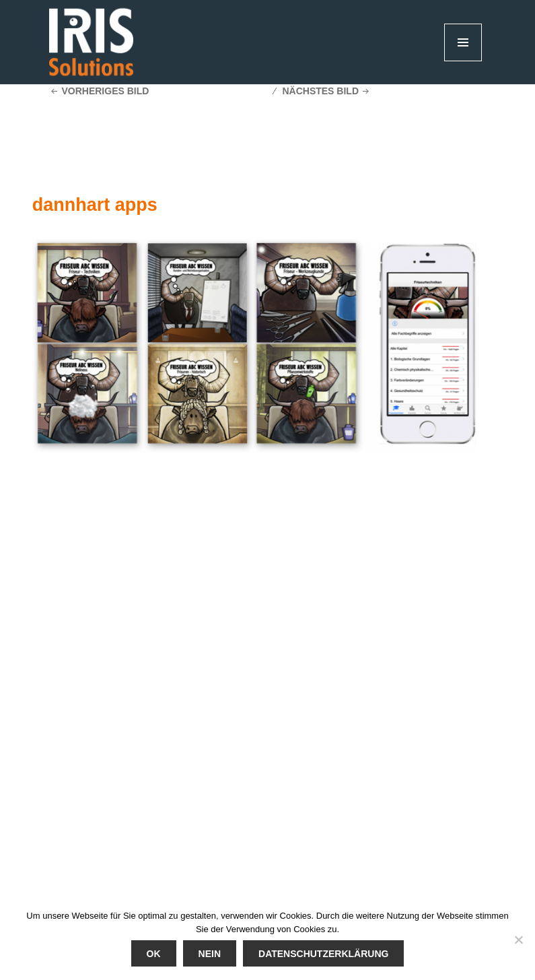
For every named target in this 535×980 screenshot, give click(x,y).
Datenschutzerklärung (323, 954)
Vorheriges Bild (105, 91)
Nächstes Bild (320, 91)
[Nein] (518, 940)
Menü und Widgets (463, 61)
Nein (210, 954)
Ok (154, 954)
